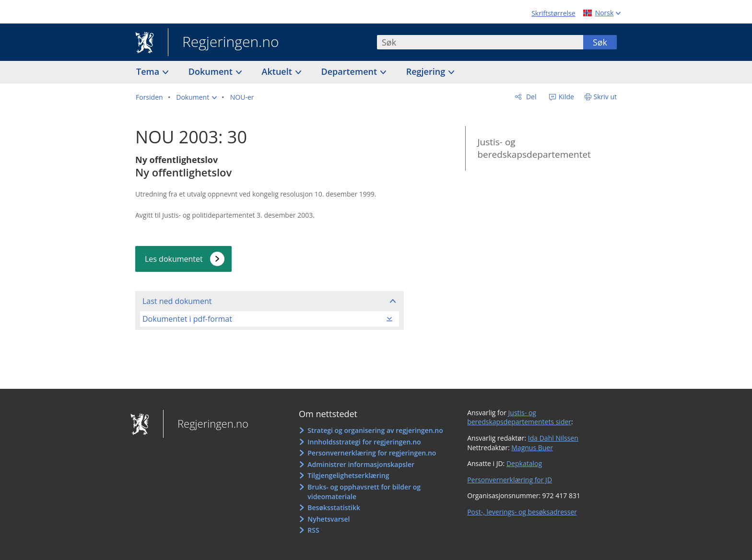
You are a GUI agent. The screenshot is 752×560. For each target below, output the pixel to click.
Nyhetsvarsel (329, 519)
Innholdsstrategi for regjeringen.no (364, 442)
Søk (600, 42)
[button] (196, 97)
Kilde (565, 97)
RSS (313, 530)
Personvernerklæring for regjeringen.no (372, 453)
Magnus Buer (532, 448)
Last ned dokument (177, 301)
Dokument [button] (212, 71)
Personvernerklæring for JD (510, 480)
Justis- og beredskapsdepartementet (534, 148)
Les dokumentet (174, 259)
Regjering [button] (427, 71)
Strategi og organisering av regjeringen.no (375, 430)
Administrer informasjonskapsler (361, 464)
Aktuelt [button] (278, 71)
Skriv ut (605, 97)
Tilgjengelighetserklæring (348, 475)
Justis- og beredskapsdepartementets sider (519, 417)
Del (530, 97)
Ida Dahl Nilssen (553, 438)
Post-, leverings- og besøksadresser (522, 512)
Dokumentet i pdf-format (187, 319)
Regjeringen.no (223, 43)
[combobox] (480, 42)
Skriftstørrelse (553, 13)
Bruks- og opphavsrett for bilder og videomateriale (364, 492)
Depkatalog (524, 463)
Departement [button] (350, 71)
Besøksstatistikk (334, 507)
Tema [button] (149, 71)
